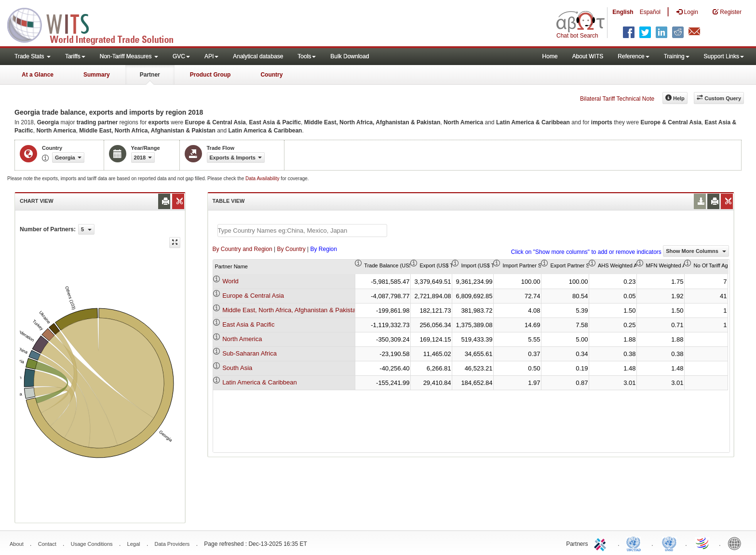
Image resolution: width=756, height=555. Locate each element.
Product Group (210, 75)
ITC (602, 543)
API (211, 56)
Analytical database (258, 56)
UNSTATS (669, 543)
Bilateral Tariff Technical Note (617, 99)
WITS (96, 24)
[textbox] (302, 231)
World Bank (737, 543)
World (230, 281)
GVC (181, 56)
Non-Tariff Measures (129, 56)
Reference (633, 56)
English (623, 12)
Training (677, 56)
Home (550, 56)
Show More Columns (696, 251)
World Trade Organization (703, 543)
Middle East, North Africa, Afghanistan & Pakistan (291, 310)
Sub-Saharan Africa (250, 353)
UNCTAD (635, 543)
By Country (291, 249)
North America (242, 339)
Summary (97, 75)
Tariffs (75, 56)
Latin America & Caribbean (260, 382)
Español (650, 12)
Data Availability (263, 178)
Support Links (724, 56)
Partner (150, 75)
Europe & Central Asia (253, 296)
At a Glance (38, 75)
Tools (307, 56)
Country (271, 75)
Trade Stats (33, 56)
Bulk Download (350, 56)
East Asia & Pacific (248, 324)
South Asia (237, 368)
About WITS (588, 56)
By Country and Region (243, 249)
